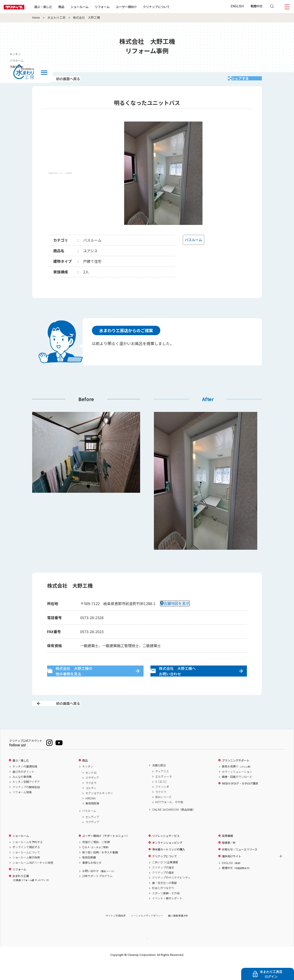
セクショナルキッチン (99, 809)
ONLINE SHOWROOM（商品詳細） (174, 826)
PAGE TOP (147, 954)
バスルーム (89, 827)
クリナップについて (171, 7)
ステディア (92, 794)
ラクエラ (91, 799)
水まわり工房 (57, 18)
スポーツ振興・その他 (166, 909)
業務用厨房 (92, 820)
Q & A (96, 863)
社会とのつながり (163, 904)
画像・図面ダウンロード (237, 793)
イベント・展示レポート (167, 914)
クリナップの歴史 (163, 889)
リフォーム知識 (22, 808)
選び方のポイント (23, 788)
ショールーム (94, 7)
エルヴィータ (164, 793)
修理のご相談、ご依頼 (96, 858)
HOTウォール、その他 (169, 818)
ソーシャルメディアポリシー (147, 932)
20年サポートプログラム (97, 892)
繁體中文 (257, 6)
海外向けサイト (232, 872)
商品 (85, 776)
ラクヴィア (92, 838)
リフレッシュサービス (166, 852)
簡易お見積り (237, 783)
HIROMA (90, 814)
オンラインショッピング (167, 859)
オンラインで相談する (26, 863)
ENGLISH (237, 6)
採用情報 (227, 852)
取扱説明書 (89, 874)
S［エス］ (162, 798)
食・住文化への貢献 (164, 899)
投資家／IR (229, 859)
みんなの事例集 (22, 793)
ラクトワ (161, 808)
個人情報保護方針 (178, 932)
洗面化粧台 (159, 781)
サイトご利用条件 (116, 932)
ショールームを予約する (28, 858)
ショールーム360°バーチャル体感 (33, 879)
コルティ (91, 804)
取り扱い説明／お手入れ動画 (100, 868)
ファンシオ (162, 803)
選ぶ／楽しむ (21, 776)
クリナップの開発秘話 (26, 803)
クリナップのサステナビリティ (171, 894)
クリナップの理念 (163, 884)
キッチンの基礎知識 (25, 783)
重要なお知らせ (92, 879)
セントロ (91, 789)
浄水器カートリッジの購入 (169, 866)
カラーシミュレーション (237, 788)
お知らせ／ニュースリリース (240, 866)
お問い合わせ (99, 887)
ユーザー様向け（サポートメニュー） (106, 852)
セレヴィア (92, 833)
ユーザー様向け (141, 7)
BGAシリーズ (163, 813)
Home (36, 18)
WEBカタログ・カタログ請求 (240, 800)
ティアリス (162, 787)
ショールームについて (26, 868)
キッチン (88, 783)
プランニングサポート (236, 776)
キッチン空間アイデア (26, 798)
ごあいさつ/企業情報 (165, 878)
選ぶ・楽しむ (58, 7)
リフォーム (117, 7)
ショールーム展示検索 (26, 874)
